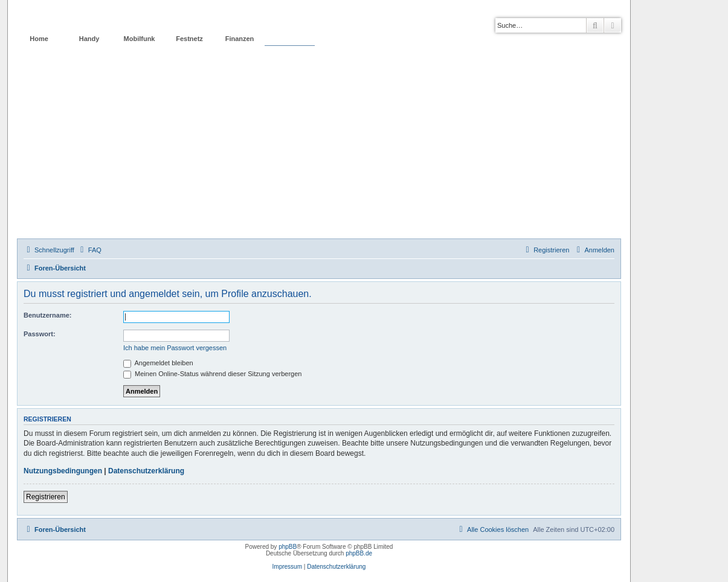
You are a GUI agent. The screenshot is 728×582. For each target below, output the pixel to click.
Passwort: (40, 334)
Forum (289, 39)
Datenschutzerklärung (146, 471)
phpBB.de (359, 553)
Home (39, 39)
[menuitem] (89, 250)
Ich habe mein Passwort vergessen (175, 348)
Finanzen (240, 39)
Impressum (287, 567)
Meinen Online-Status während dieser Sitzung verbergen (212, 374)
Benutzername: (47, 315)
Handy (89, 39)
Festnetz (189, 39)
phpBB (288, 547)
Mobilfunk (140, 39)
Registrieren (46, 497)
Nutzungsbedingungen (63, 471)
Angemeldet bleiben (158, 363)
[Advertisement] (319, 148)
